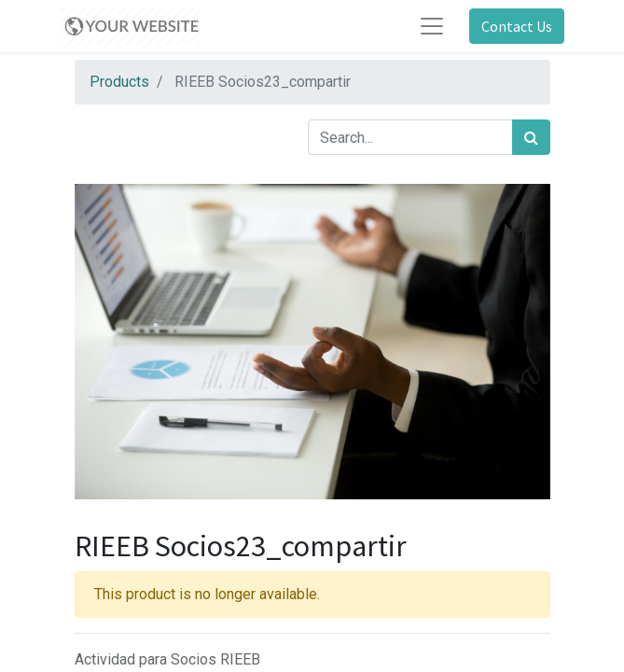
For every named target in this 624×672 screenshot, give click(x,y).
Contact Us (517, 26)
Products (119, 82)
